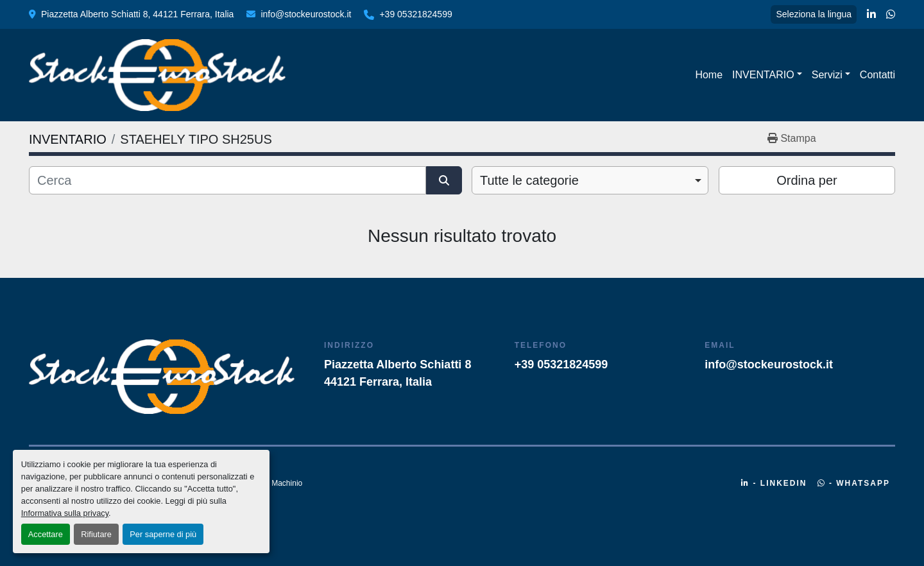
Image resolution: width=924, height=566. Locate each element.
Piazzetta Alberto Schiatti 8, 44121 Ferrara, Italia (137, 14)
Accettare (46, 534)
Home (709, 75)
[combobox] (590, 180)
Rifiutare (96, 534)
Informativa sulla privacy (65, 513)
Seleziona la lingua (814, 14)
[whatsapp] (891, 15)
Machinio (287, 483)
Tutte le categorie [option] (529, 180)
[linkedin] (871, 15)
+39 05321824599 (415, 14)
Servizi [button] (827, 75)
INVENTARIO (763, 75)
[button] (767, 75)
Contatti (877, 75)
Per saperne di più (163, 534)
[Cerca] (227, 180)
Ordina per (807, 180)
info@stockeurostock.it (306, 14)
